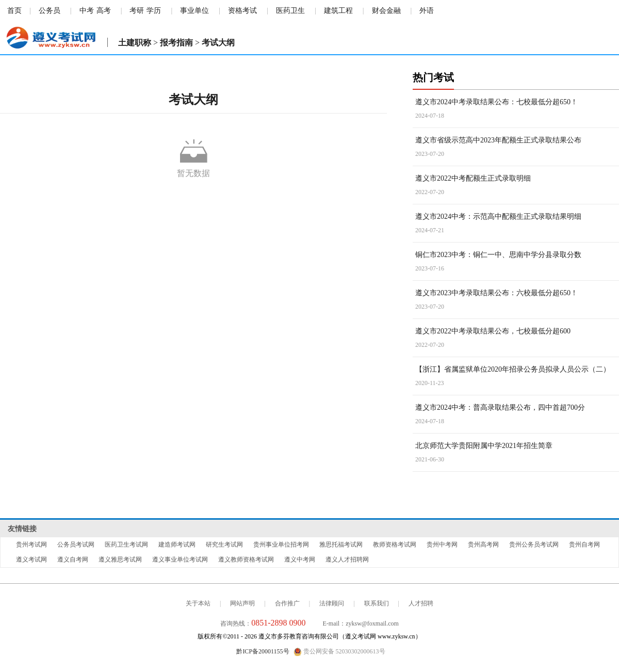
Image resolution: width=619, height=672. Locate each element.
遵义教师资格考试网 (246, 559)
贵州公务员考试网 (534, 545)
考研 (137, 11)
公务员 (50, 11)
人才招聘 (421, 603)
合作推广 (287, 603)
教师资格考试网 (395, 545)
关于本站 (198, 603)
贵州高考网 (483, 545)
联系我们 (377, 603)
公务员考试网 (76, 545)
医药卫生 (290, 11)
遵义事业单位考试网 (180, 559)
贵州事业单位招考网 (281, 545)
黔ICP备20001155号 (263, 651)
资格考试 (242, 11)
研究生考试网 (224, 545)
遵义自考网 (73, 559)
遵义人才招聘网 (347, 559)
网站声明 (242, 603)
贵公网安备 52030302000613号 (339, 652)
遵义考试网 (31, 559)
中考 (87, 11)
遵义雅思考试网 (120, 559)
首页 (14, 11)
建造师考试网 (177, 545)
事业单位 (194, 11)
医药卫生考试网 (126, 545)
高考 (104, 11)
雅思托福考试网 (341, 545)
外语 (427, 11)
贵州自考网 (584, 545)
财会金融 (386, 11)
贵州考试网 (31, 545)
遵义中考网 (300, 559)
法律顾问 (332, 603)
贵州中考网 (442, 545)
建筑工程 (338, 11)
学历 (154, 11)
